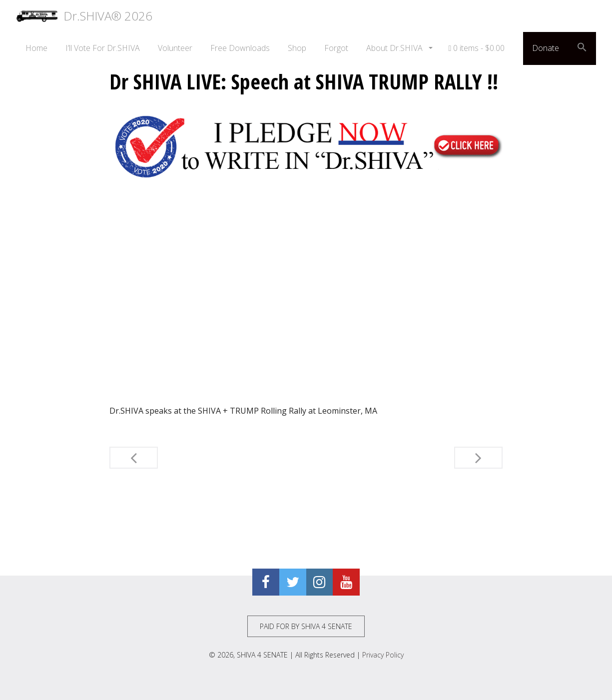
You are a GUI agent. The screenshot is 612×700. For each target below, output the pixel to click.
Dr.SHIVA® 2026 (84, 16)
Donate (546, 48)
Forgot (336, 48)
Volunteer (175, 48)
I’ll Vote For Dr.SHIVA (103, 48)
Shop (297, 48)
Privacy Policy (383, 655)
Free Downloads (240, 48)
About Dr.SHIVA (395, 48)
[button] (582, 48)
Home (36, 48)
